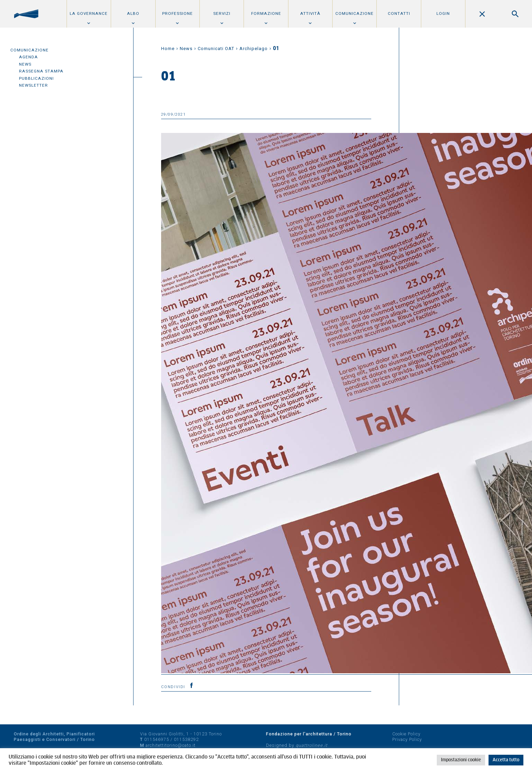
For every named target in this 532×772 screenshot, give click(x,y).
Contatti (399, 13)
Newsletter (33, 85)
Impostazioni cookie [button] (461, 760)
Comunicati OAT (216, 49)
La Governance (89, 13)
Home (168, 49)
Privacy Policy (407, 739)
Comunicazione (354, 13)
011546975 (157, 739)
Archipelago (254, 49)
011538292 (186, 739)
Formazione (266, 13)
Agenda (28, 57)
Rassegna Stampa (41, 71)
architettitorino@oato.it (171, 745)
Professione (178, 13)
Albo (133, 13)
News (25, 64)
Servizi (222, 13)
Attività (310, 13)
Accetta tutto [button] (506, 760)
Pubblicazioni (36, 78)
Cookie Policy (406, 734)
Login (443, 13)
